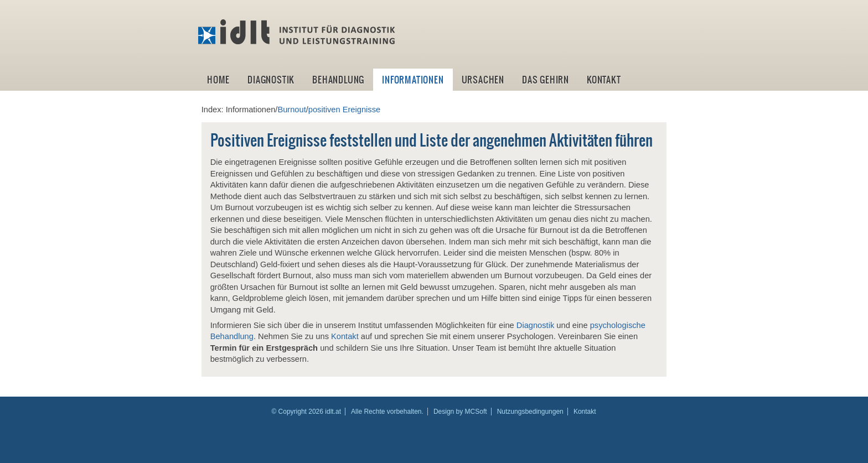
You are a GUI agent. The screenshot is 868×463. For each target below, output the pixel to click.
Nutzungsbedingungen (530, 412)
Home (218, 80)
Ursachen (483, 80)
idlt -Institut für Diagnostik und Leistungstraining (298, 32)
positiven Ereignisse (344, 110)
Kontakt (604, 80)
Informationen (413, 80)
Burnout (291, 110)
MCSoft (476, 412)
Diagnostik (271, 80)
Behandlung (338, 80)
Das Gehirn (546, 80)
